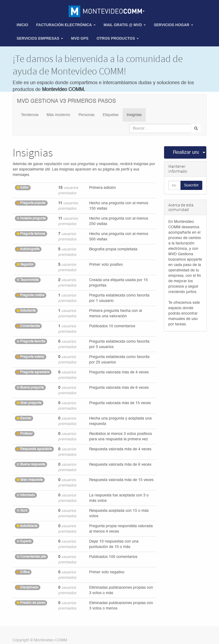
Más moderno (58, 115)
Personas (86, 115)
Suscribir (191, 185)
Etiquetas (111, 115)
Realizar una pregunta (186, 152)
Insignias (134, 115)
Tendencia (30, 115)
